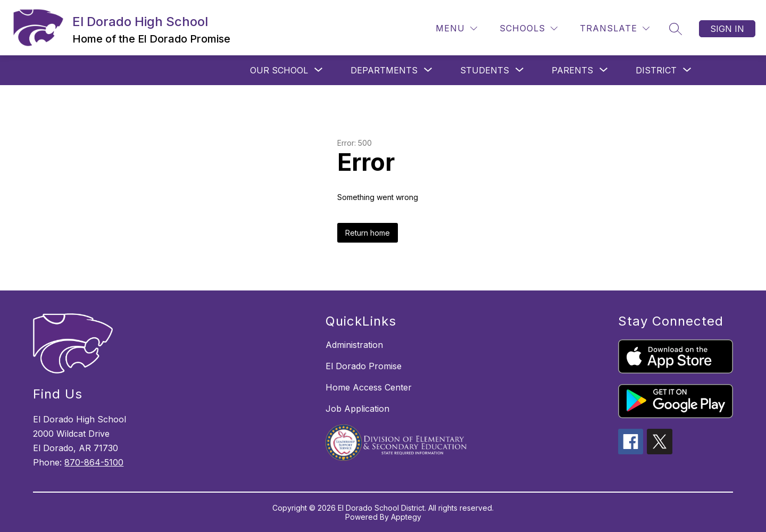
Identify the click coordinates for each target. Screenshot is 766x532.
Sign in (727, 29)
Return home (368, 233)
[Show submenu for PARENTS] (572, 70)
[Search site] (676, 29)
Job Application (357, 409)
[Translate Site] (615, 28)
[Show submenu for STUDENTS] (485, 70)
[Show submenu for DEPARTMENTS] (384, 70)
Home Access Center (369, 387)
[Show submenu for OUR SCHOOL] (279, 70)
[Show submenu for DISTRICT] (656, 70)
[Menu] (456, 28)
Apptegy (406, 517)
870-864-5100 (94, 462)
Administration (354, 345)
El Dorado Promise (364, 366)
